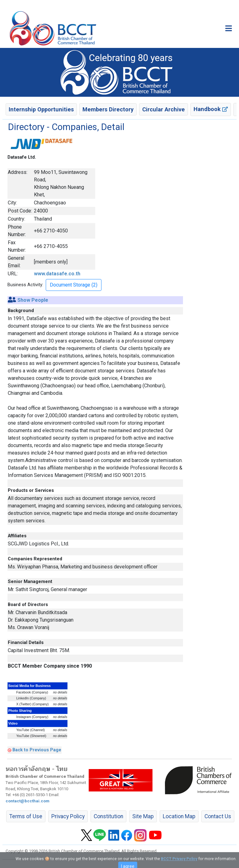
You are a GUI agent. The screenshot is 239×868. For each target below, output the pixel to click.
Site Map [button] (143, 816)
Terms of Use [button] (26, 816)
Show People (33, 300)
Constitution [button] (108, 816)
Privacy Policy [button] (68, 816)
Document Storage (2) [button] (74, 285)
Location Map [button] (179, 816)
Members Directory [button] (108, 109)
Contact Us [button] (218, 816)
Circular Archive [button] (164, 109)
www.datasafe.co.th (57, 274)
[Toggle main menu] (229, 28)
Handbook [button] (211, 109)
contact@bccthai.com (28, 801)
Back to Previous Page (37, 750)
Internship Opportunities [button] (41, 109)
